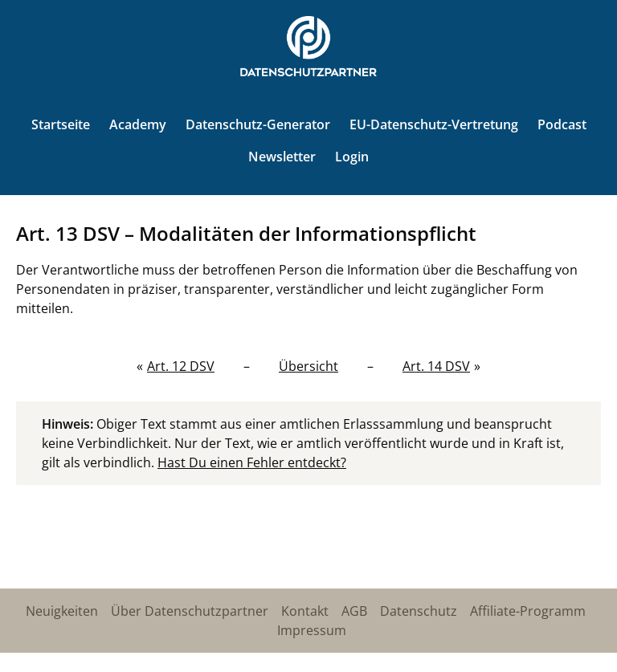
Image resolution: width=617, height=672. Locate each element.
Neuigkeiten (62, 611)
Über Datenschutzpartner (190, 611)
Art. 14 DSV (436, 366)
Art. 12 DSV (181, 366)
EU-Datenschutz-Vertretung (434, 124)
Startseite (61, 124)
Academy (138, 124)
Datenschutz (419, 611)
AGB (354, 611)
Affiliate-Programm (528, 611)
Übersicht (308, 366)
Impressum (312, 630)
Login (352, 157)
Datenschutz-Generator (258, 124)
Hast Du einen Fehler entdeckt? (252, 462)
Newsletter (282, 157)
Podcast (562, 124)
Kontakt (305, 611)
